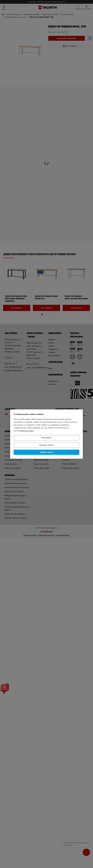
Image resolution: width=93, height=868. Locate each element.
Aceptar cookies (46, 452)
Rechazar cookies (47, 445)
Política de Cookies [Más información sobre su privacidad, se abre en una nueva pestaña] (27, 431)
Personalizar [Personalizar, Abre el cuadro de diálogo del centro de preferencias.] (46, 438)
